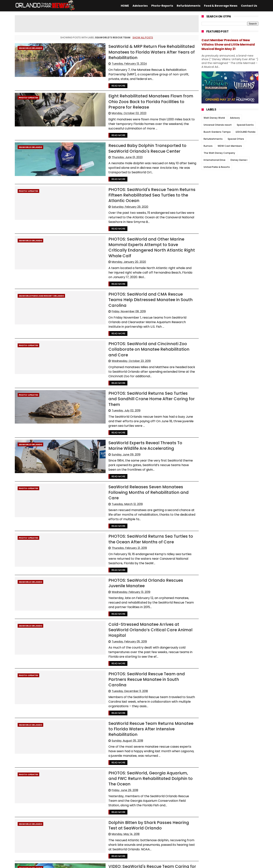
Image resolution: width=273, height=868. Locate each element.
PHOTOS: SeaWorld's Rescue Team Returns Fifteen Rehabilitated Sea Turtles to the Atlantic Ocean (135, 166)
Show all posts (143, 37)
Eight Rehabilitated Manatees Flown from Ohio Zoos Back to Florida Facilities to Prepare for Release (138, 88)
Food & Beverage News (221, 6)
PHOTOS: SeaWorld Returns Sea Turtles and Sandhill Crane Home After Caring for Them (138, 332)
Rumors (208, 146)
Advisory (235, 118)
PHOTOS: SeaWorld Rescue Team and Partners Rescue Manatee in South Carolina (132, 566)
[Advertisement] (107, 24)
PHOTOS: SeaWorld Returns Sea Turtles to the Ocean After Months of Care (138, 449)
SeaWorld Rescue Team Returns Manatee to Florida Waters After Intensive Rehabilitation (137, 605)
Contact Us (249, 6)
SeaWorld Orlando (30, 48)
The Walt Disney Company (219, 153)
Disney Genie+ (239, 160)
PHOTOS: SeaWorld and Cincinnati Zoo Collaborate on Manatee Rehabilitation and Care (140, 293)
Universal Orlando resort (218, 125)
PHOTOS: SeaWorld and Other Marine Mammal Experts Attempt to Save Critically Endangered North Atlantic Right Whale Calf (138, 208)
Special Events (245, 125)
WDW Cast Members (230, 146)
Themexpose (108, 863)
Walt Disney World (214, 118)
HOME (125, 6)
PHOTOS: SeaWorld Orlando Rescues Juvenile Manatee (130, 488)
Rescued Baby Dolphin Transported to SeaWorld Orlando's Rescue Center (134, 127)
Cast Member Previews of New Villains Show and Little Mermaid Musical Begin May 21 (228, 45)
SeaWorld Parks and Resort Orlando (41, 249)
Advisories (140, 6)
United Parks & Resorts (217, 167)
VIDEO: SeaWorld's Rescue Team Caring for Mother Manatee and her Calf (136, 726)
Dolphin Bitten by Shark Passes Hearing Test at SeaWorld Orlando (133, 687)
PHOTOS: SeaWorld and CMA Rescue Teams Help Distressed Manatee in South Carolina (134, 249)
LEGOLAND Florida (246, 132)
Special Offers (236, 139)
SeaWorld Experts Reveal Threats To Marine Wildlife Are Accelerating (137, 371)
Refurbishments (189, 6)
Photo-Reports (162, 6)
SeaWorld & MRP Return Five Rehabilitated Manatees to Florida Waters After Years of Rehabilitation (139, 49)
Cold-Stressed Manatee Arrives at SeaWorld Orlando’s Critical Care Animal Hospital (130, 527)
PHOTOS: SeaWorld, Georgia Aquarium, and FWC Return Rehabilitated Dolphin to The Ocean (134, 644)
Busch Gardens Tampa (217, 132)
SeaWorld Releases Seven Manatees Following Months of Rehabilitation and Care (132, 410)
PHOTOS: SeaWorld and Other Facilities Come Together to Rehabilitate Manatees (131, 804)
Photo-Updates (28, 87)
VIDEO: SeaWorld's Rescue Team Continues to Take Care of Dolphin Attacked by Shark (137, 765)
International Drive (215, 160)
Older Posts (189, 839)
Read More (93, 75)
